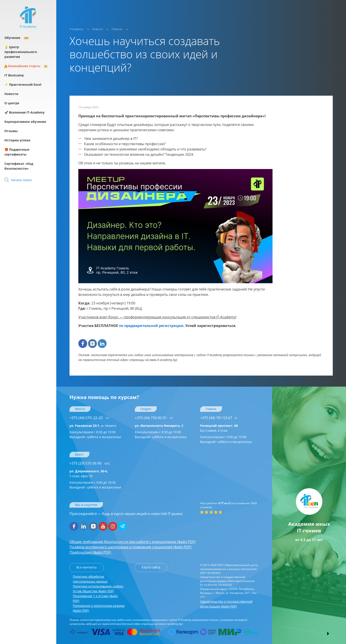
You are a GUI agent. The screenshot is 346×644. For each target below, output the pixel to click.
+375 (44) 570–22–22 (89, 418)
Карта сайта (151, 567)
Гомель (211, 409)
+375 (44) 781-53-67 (219, 418)
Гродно (146, 409)
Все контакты (86, 567)
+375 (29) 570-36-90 (90, 463)
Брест (79, 454)
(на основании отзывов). (228, 505)
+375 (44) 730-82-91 (154, 418)
